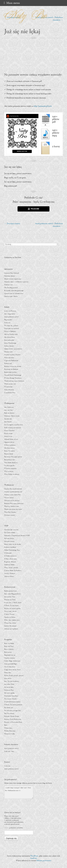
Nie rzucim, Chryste (10, 699)
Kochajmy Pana (9, 690)
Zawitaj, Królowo (10, 574)
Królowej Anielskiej (10, 547)
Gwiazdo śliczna (9, 539)
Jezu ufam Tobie (9, 684)
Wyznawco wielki (10, 734)
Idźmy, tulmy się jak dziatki (13, 544)
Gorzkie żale (8, 419)
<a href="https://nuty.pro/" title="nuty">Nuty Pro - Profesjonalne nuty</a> (19, 792)
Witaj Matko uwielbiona (12, 474)
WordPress (34, 856)
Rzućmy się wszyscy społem (12, 609)
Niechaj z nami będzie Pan (12, 495)
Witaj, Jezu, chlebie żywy (12, 620)
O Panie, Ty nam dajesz (11, 606)
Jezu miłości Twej (10, 597)
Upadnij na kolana (10, 617)
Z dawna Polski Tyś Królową (13, 571)
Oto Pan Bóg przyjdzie (11, 288)
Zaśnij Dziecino (9, 390)
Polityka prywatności (44, 861)
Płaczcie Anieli (9, 454)
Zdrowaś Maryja (9, 576)
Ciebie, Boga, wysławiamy (12, 661)
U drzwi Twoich (9, 614)
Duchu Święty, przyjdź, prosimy (14, 676)
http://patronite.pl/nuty (43, 106)
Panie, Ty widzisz (10, 451)
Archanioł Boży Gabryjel (12, 273)
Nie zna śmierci (9, 498)
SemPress (34, 858)
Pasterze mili (8, 364)
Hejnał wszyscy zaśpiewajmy (13, 279)
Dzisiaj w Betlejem (10, 331)
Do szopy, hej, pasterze (11, 326)
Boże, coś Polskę (9, 644)
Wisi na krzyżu (9, 471)
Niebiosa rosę (8, 285)
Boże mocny (8, 652)
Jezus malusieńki (9, 340)
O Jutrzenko (8, 553)
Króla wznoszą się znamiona (13, 428)
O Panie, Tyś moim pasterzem (13, 705)
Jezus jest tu (8, 679)
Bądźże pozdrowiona (10, 591)
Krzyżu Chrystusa (9, 431)
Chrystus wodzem (10, 658)
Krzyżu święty (8, 434)
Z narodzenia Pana (10, 393)
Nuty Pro (24, 14)
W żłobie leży (8, 387)
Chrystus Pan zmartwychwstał (13, 489)
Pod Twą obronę (9, 714)
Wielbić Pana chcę (10, 731)
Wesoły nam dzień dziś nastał (13, 509)
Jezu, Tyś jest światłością (12, 681)
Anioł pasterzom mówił (11, 317)
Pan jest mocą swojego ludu (13, 711)
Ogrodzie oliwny (9, 442)
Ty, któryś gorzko (9, 466)
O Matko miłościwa (10, 556)
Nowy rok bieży (9, 358)
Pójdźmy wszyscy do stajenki (13, 366)
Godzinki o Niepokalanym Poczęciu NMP (17, 536)
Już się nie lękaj (9, 687)
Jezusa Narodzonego (10, 343)
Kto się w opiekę (9, 693)
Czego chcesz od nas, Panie (12, 670)
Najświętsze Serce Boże (11, 696)
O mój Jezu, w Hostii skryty (13, 603)
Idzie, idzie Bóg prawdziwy (12, 594)
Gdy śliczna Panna (10, 337)
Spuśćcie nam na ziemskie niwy (14, 294)
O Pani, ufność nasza (11, 559)
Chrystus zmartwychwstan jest (13, 492)
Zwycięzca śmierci (12, 224)
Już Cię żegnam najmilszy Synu (14, 425)
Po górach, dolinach (10, 562)
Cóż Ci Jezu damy (10, 667)
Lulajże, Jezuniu (9, 346)
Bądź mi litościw (9, 413)
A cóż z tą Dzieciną (10, 311)
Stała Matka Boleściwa (11, 463)
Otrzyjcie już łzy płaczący (12, 501)
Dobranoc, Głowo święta (12, 416)
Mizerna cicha (8, 352)
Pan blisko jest (9, 708)
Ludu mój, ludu (9, 751)
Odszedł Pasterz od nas (11, 439)
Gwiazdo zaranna (9, 541)
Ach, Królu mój (9, 407)
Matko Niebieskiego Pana (12, 550)
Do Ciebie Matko (10, 533)
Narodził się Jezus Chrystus (12, 355)
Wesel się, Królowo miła (12, 506)
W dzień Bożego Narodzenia (13, 378)
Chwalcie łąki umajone (11, 530)
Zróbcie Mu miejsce (10, 626)
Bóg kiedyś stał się (10, 655)
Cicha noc (7, 323)
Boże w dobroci (9, 649)
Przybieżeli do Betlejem (11, 369)
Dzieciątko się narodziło (12, 329)
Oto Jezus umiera (9, 448)
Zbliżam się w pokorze (11, 629)
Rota (6, 725)
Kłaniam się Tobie (10, 600)
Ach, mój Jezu (9, 410)
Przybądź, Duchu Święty (12, 716)
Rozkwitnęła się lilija (11, 372)
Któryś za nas (8, 436)
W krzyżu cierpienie (10, 469)
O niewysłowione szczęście (12, 702)
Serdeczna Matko (9, 565)
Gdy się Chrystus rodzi (11, 334)
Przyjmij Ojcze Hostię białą (13, 719)
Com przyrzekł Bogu (10, 664)
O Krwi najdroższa (10, 445)
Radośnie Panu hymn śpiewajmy (14, 504)
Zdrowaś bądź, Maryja (11, 296)
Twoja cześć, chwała (10, 611)
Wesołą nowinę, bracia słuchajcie (14, 381)
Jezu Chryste (8, 422)
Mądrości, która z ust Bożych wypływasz (16, 282)
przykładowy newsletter (16, 828)
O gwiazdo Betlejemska (11, 361)
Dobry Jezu (8, 673)
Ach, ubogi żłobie (10, 314)
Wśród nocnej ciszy (10, 384)
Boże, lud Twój (9, 646)
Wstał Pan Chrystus (10, 512)
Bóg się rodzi (8, 320)
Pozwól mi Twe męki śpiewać (13, 457)
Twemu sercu (8, 728)
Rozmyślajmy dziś (10, 460)
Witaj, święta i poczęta (11, 568)
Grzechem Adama (10, 276)
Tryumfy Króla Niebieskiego (13, 375)
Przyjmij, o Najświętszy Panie (13, 722)
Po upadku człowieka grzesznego (14, 291)
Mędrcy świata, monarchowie (13, 349)
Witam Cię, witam (10, 623)
